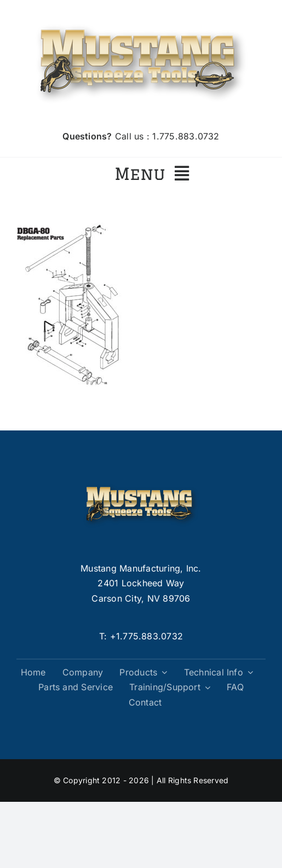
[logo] (141, 21)
